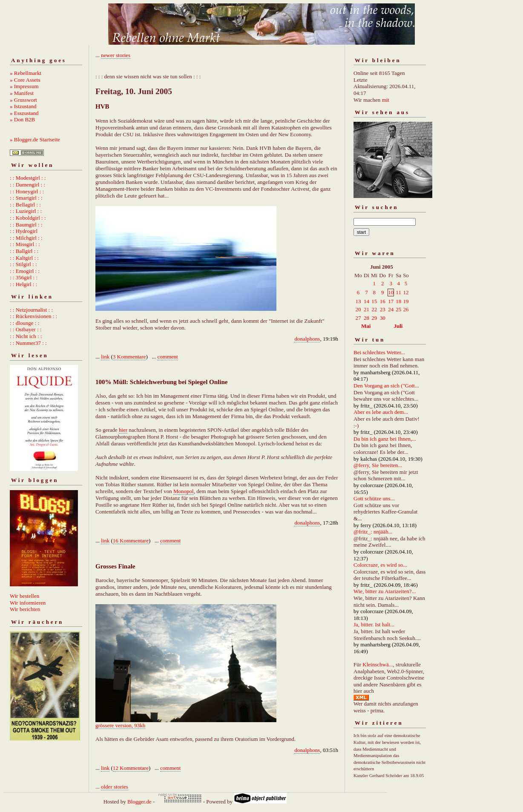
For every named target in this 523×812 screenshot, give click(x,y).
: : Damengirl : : (27, 185)
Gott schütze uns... (374, 498)
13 (358, 301)
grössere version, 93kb (120, 725)
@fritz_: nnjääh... (373, 532)
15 (374, 301)
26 (406, 309)
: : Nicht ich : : (26, 336)
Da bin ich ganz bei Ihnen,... (385, 439)
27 (358, 318)
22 (374, 309)
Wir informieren (28, 603)
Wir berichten (25, 609)
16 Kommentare (131, 541)
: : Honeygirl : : (27, 191)
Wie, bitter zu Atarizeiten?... (385, 591)
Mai (366, 326)
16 (383, 301)
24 (391, 309)
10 (391, 292)
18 (398, 301)
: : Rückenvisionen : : (33, 316)
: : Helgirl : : (23, 284)
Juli (398, 326)
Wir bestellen (24, 596)
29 (374, 318)
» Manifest (22, 93)
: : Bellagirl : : (25, 205)
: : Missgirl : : (25, 244)
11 (398, 292)
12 (406, 292)
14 (366, 301)
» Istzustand (23, 106)
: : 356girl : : (24, 277)
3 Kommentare (129, 357)
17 (391, 301)
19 (406, 301)
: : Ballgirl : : (24, 251)
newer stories (116, 55)
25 (398, 309)
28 (366, 318)
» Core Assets (25, 80)
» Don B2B (22, 119)
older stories (115, 787)
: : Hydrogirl (24, 231)
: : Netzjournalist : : (31, 310)
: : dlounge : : (24, 323)
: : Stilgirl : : (23, 264)
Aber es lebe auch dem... (381, 412)
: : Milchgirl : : (26, 238)
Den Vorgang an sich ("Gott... (386, 386)
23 (383, 309)
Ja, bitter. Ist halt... (374, 624)
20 (358, 309)
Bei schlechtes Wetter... (379, 352)
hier (123, 430)
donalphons (307, 339)
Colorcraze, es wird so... (380, 565)
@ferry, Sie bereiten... (378, 465)
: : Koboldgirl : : (28, 218)
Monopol (184, 491)
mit (386, 100)
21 (366, 309)
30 (383, 318)
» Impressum (24, 86)
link (105, 357)
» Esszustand (24, 113)
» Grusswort (23, 100)
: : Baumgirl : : (26, 225)
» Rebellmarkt (26, 73)
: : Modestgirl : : (28, 178)
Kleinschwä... (378, 664)
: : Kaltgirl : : (24, 258)
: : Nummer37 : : (28, 343)
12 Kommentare (131, 768)
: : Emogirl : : (25, 271)
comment (168, 357)
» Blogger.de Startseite (35, 139)
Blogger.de (139, 802)
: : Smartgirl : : (26, 198)
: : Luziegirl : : (26, 211)
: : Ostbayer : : (26, 329)
